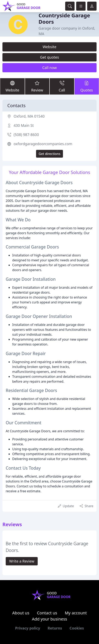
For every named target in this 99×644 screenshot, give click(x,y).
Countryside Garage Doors (64, 18)
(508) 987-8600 (26, 135)
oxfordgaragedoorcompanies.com (43, 144)
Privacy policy (28, 628)
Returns (55, 628)
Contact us (47, 613)
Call (62, 86)
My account (76, 613)
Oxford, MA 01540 (29, 116)
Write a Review (22, 561)
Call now (49, 68)
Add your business (50, 619)
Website (49, 47)
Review (37, 86)
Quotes (87, 86)
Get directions (50, 154)
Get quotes (50, 57)
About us (21, 613)
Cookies (77, 628)
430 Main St (24, 125)
